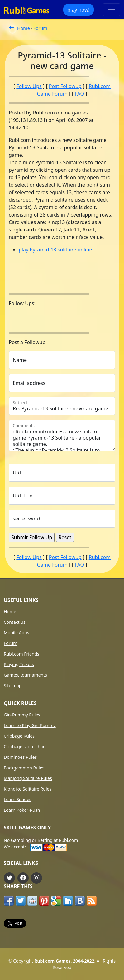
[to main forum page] (12, 29)
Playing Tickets (19, 665)
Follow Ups (29, 86)
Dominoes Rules (20, 757)
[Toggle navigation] (112, 10)
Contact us (15, 622)
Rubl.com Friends (21, 654)
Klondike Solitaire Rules (28, 789)
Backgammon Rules (24, 768)
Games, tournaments (25, 675)
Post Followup (65, 86)
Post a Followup (27, 342)
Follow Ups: (22, 303)
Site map (13, 686)
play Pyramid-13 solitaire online (55, 250)
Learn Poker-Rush (22, 810)
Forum (40, 28)
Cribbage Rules (19, 736)
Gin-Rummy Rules (22, 715)
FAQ (79, 94)
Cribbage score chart (25, 747)
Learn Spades (18, 800)
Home (24, 28)
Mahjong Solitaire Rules (28, 778)
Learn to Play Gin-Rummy (30, 726)
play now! (78, 10)
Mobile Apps (16, 633)
